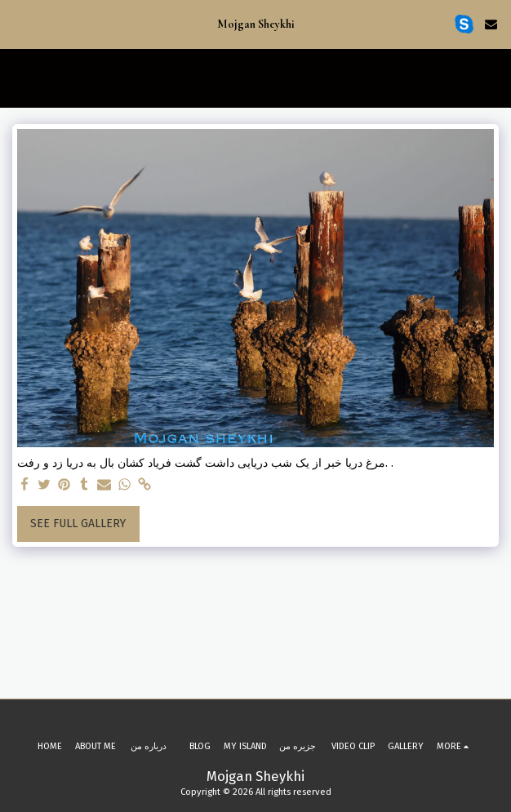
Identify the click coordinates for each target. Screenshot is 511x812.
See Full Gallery (78, 524)
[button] (18, 24)
